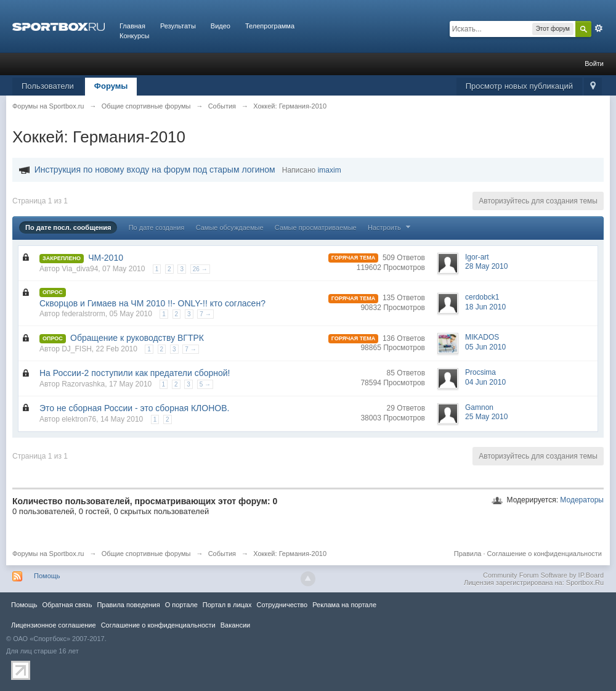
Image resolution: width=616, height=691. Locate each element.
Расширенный (599, 28)
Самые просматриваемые (316, 227)
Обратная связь (67, 605)
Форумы (111, 86)
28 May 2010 (486, 266)
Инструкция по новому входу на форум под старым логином (155, 170)
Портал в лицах (227, 605)
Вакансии (235, 625)
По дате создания (157, 227)
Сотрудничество (282, 605)
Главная (132, 26)
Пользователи (48, 86)
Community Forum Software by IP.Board (543, 575)
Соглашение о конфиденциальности (545, 554)
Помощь (47, 576)
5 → (205, 384)
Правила (468, 554)
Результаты (178, 26)
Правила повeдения (128, 605)
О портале (181, 605)
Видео (221, 26)
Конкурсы (134, 36)
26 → (200, 269)
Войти (594, 63)
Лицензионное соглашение (54, 625)
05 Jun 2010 (485, 347)
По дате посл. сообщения (68, 227)
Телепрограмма (270, 26)
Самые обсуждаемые (230, 227)
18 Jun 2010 (485, 307)
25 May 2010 (486, 417)
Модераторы (582, 500)
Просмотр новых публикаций (519, 86)
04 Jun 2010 (485, 382)
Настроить (391, 227)
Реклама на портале (344, 605)
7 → (205, 314)
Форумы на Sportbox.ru (48, 554)
